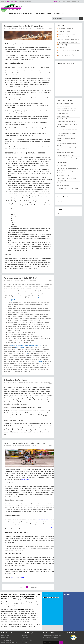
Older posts (34, 578)
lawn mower (37, 615)
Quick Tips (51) (62, 36)
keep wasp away (27, 69)
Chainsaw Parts (18, 587)
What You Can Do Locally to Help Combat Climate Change (25, 434)
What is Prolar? (61, 174)
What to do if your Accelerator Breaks (68, 179)
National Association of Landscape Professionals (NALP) (26, 336)
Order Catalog (78, 5)
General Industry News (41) (66, 19)
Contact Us (80, 1)
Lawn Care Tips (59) (64, 27)
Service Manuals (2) (64, 38)
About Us (24, 626)
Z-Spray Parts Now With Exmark (16, 371)
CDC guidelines (20, 338)
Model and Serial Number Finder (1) (68, 30)
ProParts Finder (61, 156)
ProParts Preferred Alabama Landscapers (68, 159)
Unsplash (22, 568)
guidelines (40, 352)
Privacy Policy (20, 642)
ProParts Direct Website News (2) (68, 33)
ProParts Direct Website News (43, 373)
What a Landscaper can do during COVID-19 (20, 269)
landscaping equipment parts (23, 589)
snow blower (11, 615)
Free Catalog (25, 637)
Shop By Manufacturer (44, 5)
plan (26, 344)
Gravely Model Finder (63, 110)
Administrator (17, 19)
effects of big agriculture (43, 510)
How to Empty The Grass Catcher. (67, 112)
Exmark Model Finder (63, 107)
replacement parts (6, 604)
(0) (51, 19)
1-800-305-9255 (11, 1)
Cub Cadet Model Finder (64, 97)
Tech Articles (25, 638)
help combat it (25, 470)
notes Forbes (19, 541)
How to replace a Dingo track (65, 146)
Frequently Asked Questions (29, 632)
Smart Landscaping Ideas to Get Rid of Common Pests (24, 17)
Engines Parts (29, 587)
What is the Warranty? (63, 176)
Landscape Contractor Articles (29, 19)
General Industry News (30, 373)
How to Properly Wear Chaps (65, 143)
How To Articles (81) (64, 22)
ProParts (59, 192)
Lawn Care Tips (40, 19)
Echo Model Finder (62, 104)
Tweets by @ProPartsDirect (51, 588)
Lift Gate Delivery (62, 153)
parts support (23, 608)
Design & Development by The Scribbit (75, 642)
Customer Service (71, 1)
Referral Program (26, 635)
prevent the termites (42, 188)
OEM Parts (32, 5)
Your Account (62, 1)
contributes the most (40, 494)
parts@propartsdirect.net (11, 633)
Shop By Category (59, 5)
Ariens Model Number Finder (65, 94)
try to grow (51, 518)
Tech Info (24, 633)
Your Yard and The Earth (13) (66, 46)
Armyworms (16, 81)
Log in (56, 1)
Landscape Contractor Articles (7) (68, 25)
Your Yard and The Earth (30, 436)
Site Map (24, 642)
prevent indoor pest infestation (21, 239)
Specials (69, 5)
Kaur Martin (14, 568)
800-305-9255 (26, 612)
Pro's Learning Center (63, 166)
